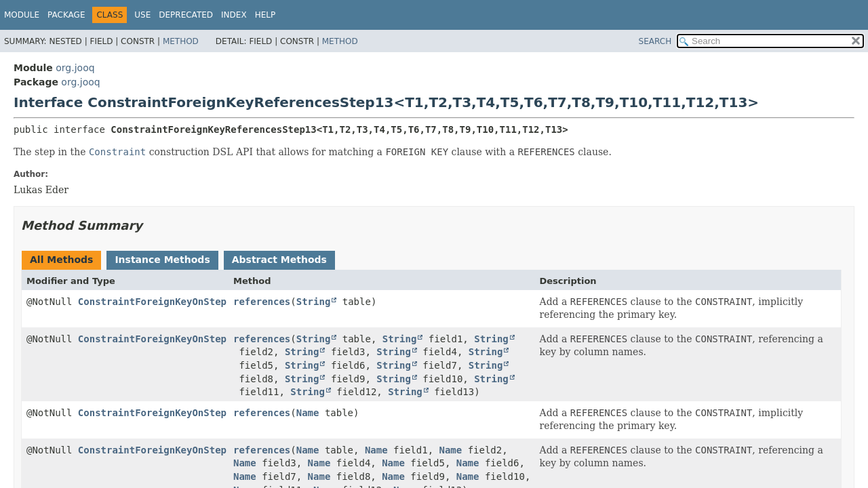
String (314, 302)
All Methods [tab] (61, 260)
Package (66, 15)
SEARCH (655, 41)
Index (234, 15)
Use (142, 15)
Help (265, 15)
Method (181, 41)
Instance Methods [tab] (162, 260)
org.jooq (75, 68)
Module (22, 15)
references (262, 302)
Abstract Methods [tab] (279, 260)
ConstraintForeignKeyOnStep (152, 302)
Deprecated (186, 15)
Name (308, 413)
